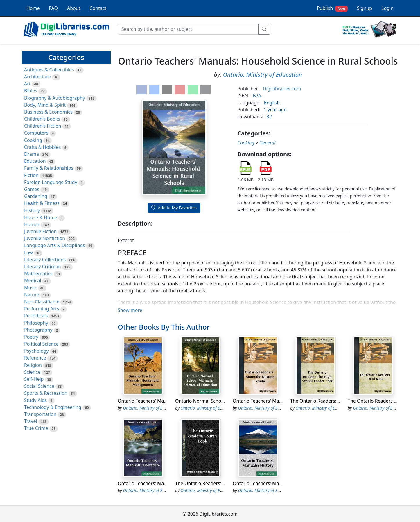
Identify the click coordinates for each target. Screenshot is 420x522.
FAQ (53, 8)
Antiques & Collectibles (49, 70)
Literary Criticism (43, 267)
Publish (332, 8)
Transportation (40, 414)
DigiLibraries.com (282, 89)
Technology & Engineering (53, 407)
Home (33, 8)
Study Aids (35, 400)
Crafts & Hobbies (42, 147)
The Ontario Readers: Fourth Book (212, 483)
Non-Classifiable (42, 302)
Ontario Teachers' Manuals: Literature (159, 483)
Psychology (36, 351)
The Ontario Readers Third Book (383, 401)
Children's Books (42, 119)
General (267, 143)
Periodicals (36, 316)
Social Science (39, 386)
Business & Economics (48, 112)
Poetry (31, 337)
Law (28, 253)
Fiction (31, 175)
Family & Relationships (49, 168)
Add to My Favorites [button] (174, 208)
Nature (32, 295)
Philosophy (36, 323)
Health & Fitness (42, 203)
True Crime (36, 428)
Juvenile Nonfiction (45, 238)
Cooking (33, 140)
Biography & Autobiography (54, 98)
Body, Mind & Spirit (45, 105)
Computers (36, 133)
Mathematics (38, 273)
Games (32, 189)
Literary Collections (45, 260)
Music (30, 288)
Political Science (41, 344)
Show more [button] (130, 310)
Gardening (36, 196)
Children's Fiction (43, 126)
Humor (32, 224)
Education (35, 161)
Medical (33, 280)
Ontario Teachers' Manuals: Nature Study (277, 401)
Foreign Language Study (51, 182)
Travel (31, 421)
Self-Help (34, 379)
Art (27, 84)
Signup (365, 8)
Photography (38, 330)
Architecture (37, 77)
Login (387, 8)
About (74, 8)
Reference (35, 358)
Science (32, 372)
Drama (32, 154)
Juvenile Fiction (40, 231)
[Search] (188, 29)
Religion (33, 365)
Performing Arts (42, 309)
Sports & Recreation (46, 393)
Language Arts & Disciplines (54, 245)
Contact (98, 8)
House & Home (41, 217)
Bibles (31, 91)
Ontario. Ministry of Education (263, 75)
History (32, 210)
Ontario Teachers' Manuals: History (271, 483)
